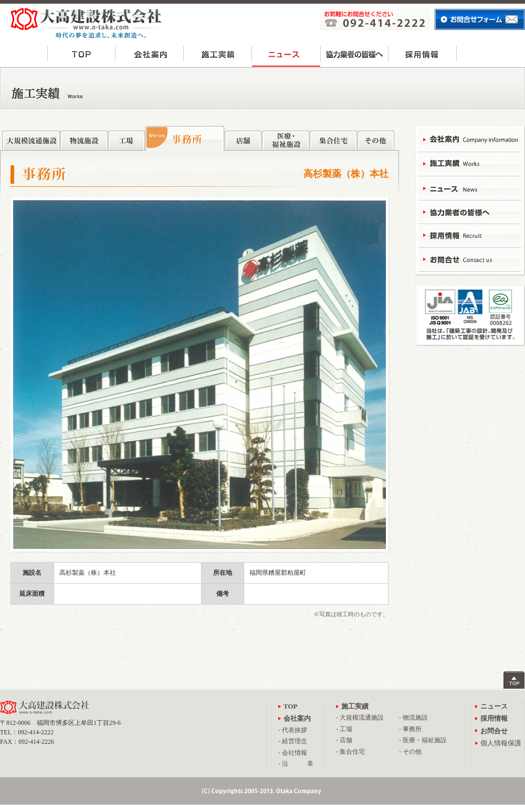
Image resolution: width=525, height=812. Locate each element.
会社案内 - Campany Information (470, 140)
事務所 (185, 138)
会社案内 (150, 54)
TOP (81, 54)
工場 (127, 138)
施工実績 (218, 54)
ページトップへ (514, 680)
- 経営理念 (293, 741)
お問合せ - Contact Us (470, 259)
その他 (376, 138)
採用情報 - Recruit (470, 235)
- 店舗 (344, 740)
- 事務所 (410, 729)
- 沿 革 (296, 764)
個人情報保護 (501, 743)
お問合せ (491, 54)
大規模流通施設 (31, 138)
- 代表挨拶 (293, 730)
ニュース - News (470, 188)
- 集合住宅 (350, 752)
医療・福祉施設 (286, 138)
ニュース (286, 54)
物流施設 (84, 138)
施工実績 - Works (470, 164)
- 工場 (344, 729)
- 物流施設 (413, 718)
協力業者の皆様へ (354, 54)
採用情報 (423, 54)
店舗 (243, 138)
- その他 (410, 752)
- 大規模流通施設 (360, 718)
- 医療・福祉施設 (423, 740)
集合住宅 (333, 138)
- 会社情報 (293, 753)
